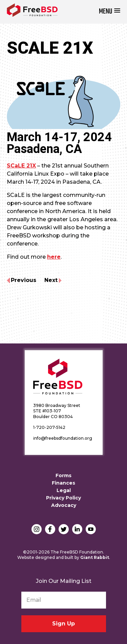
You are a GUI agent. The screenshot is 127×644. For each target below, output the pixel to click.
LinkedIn (77, 529)
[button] (110, 12)
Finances (63, 483)
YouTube (91, 529)
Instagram (37, 529)
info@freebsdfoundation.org (63, 438)
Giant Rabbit (95, 557)
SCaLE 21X (21, 166)
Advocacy (64, 505)
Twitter (64, 529)
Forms (63, 475)
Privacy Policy (63, 498)
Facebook (50, 529)
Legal (64, 490)
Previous (24, 280)
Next (51, 280)
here (54, 257)
